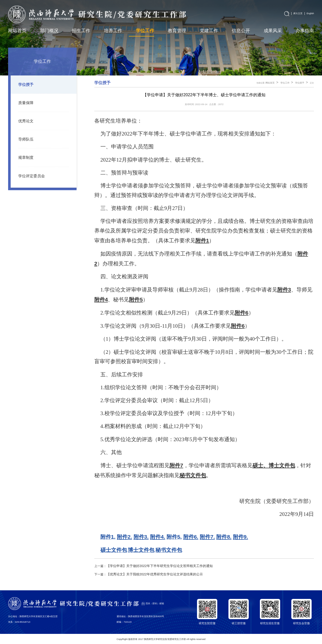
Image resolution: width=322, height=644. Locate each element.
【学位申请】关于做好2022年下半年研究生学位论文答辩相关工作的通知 (156, 566)
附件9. (241, 537)
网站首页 (273, 83)
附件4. (158, 537)
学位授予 (25, 84)
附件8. (224, 537)
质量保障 (25, 102)
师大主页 (299, 13)
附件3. (141, 537)
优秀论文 (25, 120)
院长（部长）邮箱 (155, 603)
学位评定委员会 (30, 173)
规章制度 (25, 155)
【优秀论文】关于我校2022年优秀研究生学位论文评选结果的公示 (151, 574)
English (311, 13)
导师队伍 (25, 137)
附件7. (207, 537)
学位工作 (287, 83)
